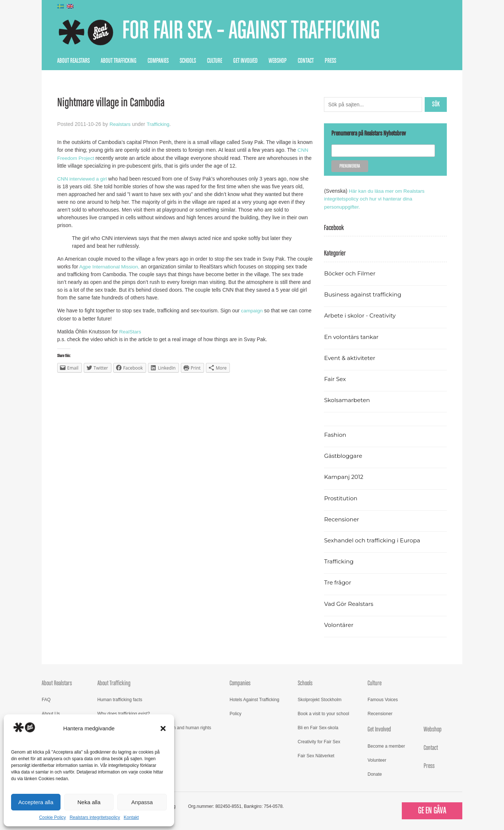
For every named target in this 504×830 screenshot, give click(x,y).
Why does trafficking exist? (124, 713)
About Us (51, 713)
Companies (158, 61)
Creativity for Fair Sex (319, 741)
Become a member (386, 746)
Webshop (278, 61)
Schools (188, 61)
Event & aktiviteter (351, 358)
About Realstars (73, 61)
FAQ (46, 699)
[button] (163, 728)
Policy (235, 713)
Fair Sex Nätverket (316, 755)
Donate (375, 774)
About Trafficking (119, 61)
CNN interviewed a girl (83, 178)
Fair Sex (335, 379)
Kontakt (131, 817)
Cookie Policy (53, 817)
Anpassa (142, 802)
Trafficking (159, 124)
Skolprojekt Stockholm (320, 699)
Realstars (120, 124)
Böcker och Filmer (351, 273)
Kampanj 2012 (344, 477)
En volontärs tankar (352, 337)
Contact (306, 61)
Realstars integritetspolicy (95, 817)
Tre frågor (338, 582)
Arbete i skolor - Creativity (361, 315)
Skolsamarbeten (348, 400)
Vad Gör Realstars (349, 603)
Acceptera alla (36, 802)
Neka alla (89, 802)
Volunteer (377, 760)
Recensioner (342, 519)
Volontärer (339, 625)
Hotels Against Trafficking (254, 699)
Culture (215, 61)
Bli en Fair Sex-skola (318, 727)
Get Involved (245, 61)
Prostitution (341, 498)
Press (330, 61)
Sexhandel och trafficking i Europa (374, 540)
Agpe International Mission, (110, 266)
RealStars (130, 331)
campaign (252, 310)
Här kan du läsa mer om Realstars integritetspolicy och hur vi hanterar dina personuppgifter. (375, 199)
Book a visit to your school (323, 713)
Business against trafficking (364, 294)
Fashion (335, 434)
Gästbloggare (344, 455)
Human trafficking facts (120, 699)
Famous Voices (383, 699)
